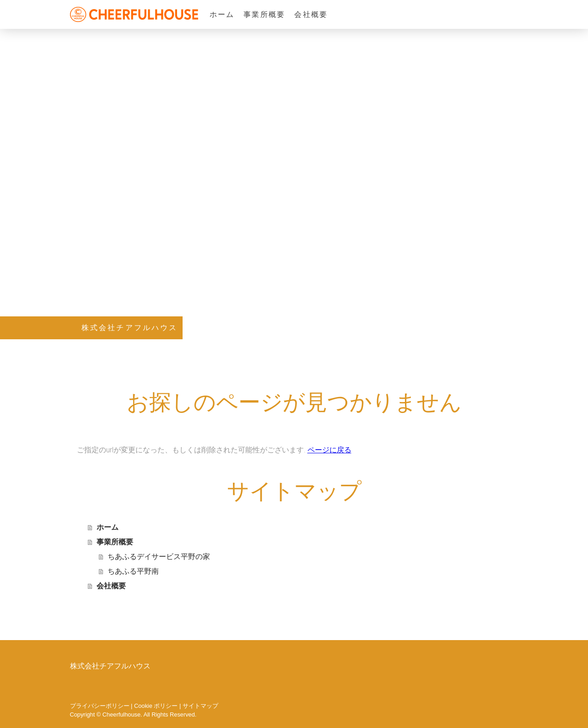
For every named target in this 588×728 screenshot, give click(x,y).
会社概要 (311, 14)
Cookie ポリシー (156, 706)
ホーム (222, 14)
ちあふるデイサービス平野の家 (159, 557)
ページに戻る (329, 450)
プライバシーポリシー (100, 706)
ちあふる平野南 (133, 571)
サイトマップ (200, 706)
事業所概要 (264, 14)
